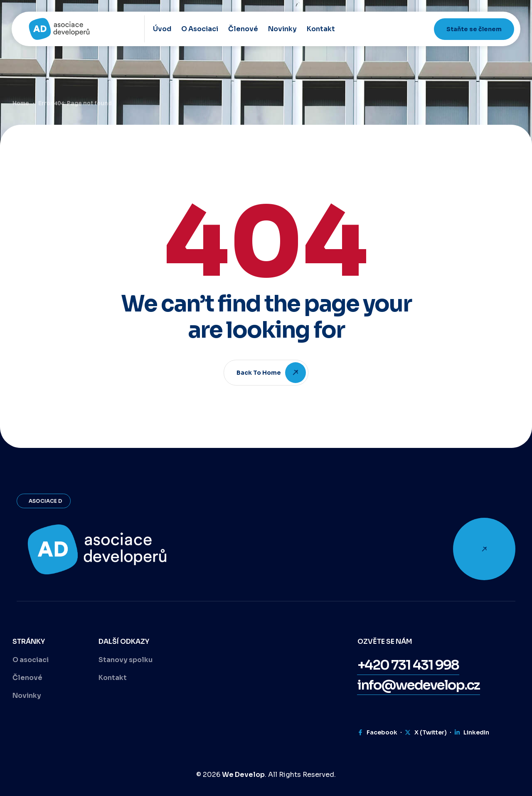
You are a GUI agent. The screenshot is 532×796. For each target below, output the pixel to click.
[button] (408, 665)
